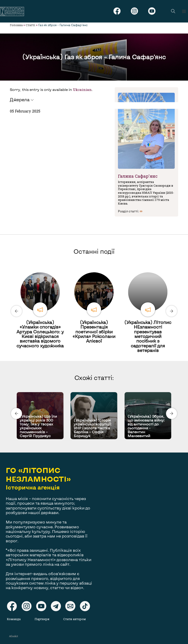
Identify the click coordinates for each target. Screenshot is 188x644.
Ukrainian (82, 90)
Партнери (42, 619)
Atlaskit (14, 636)
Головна (16, 25)
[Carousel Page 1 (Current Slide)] (93, 271)
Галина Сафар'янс (138, 176)
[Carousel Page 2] (95, 271)
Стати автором (75, 619)
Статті (30, 25)
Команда (14, 619)
